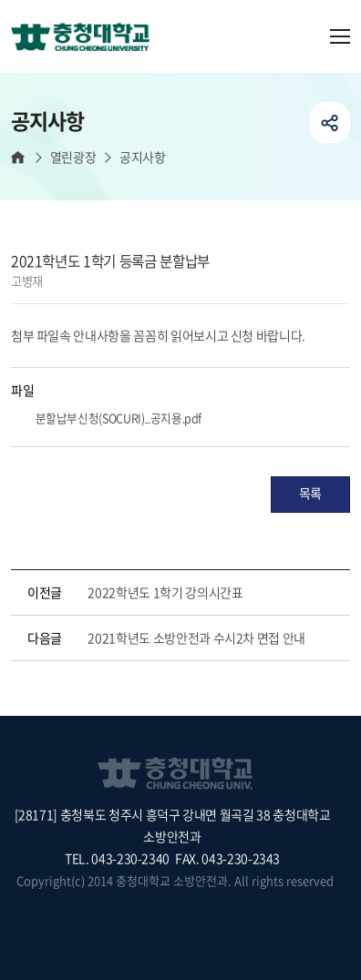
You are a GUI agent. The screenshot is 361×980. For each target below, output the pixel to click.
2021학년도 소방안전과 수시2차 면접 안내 (196, 638)
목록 (310, 493)
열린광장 (73, 157)
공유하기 (330, 122)
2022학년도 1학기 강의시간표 (165, 592)
